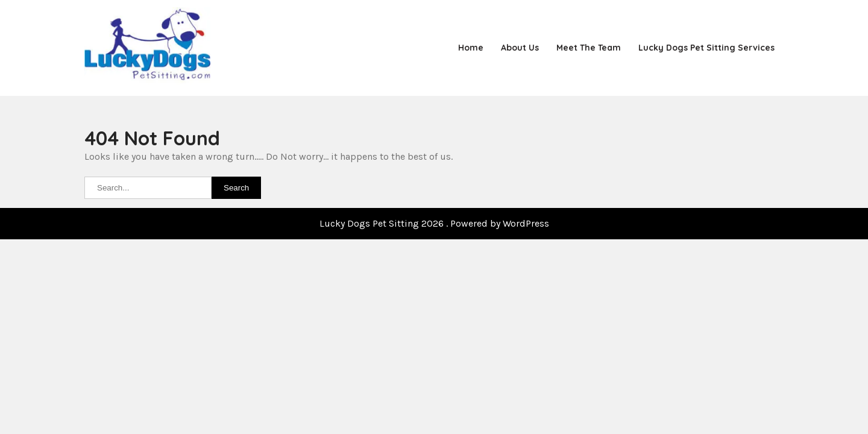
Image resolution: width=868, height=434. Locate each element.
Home (471, 48)
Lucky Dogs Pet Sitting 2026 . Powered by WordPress (434, 223)
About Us (520, 48)
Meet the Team (589, 48)
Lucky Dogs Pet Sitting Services (706, 48)
